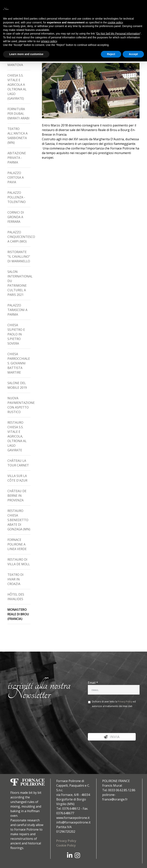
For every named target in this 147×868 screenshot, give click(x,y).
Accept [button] (133, 54)
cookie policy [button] (115, 22)
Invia (112, 737)
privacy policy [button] (49, 41)
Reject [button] (111, 54)
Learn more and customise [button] (26, 54)
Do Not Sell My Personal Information (118, 34)
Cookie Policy (66, 845)
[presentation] (117, 721)
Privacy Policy (125, 702)
